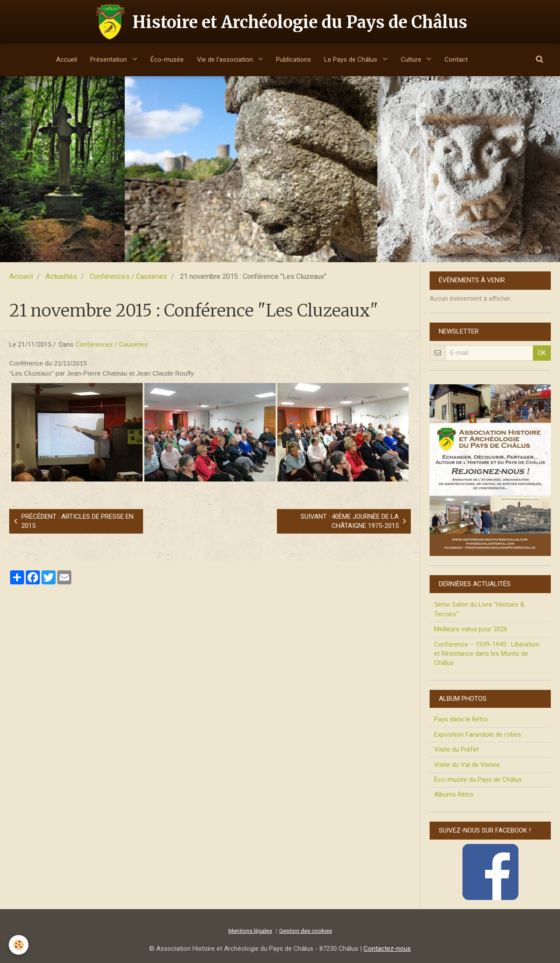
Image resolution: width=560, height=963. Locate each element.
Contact (456, 60)
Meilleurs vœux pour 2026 (471, 629)
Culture (412, 60)
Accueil (66, 60)
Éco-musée (167, 60)
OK (542, 353)
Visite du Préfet (456, 749)
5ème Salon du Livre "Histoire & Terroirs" (479, 609)
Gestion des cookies (306, 931)
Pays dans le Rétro (461, 719)
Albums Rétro (454, 794)
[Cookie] (19, 945)
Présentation (109, 60)
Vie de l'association (226, 60)
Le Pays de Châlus (352, 60)
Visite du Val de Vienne (467, 765)
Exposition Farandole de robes (478, 735)
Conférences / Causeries (128, 276)
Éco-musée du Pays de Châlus (478, 780)
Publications (294, 60)
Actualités (61, 276)
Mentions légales (250, 931)
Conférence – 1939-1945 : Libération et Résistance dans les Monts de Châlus (487, 654)
